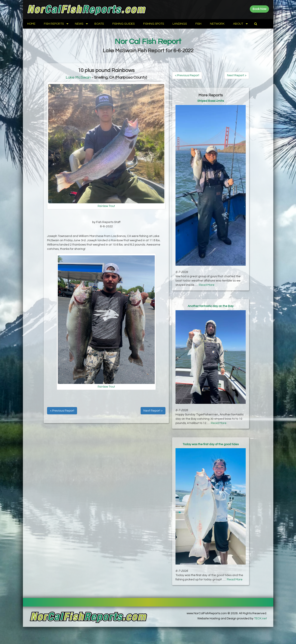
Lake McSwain (78, 77)
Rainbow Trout (106, 206)
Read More (207, 285)
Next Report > (153, 411)
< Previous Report (62, 411)
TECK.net (260, 619)
